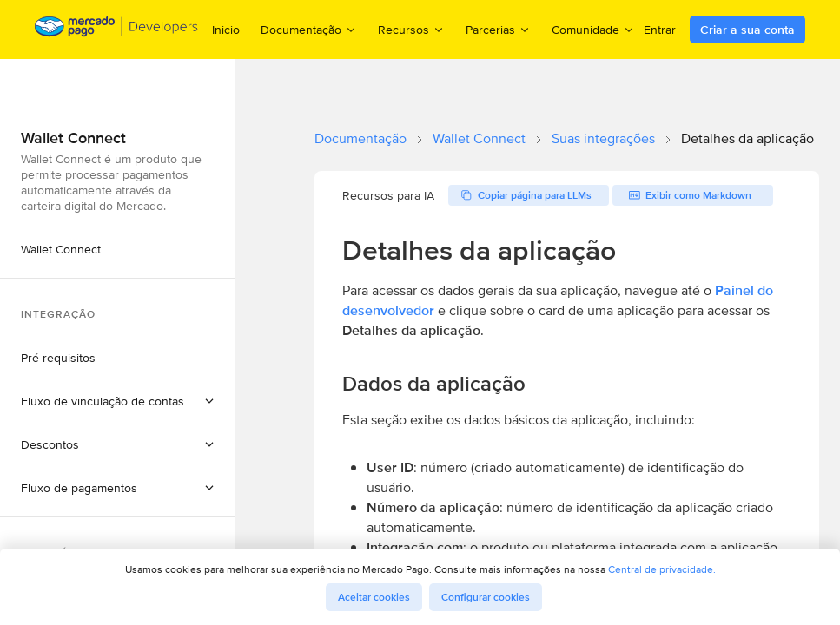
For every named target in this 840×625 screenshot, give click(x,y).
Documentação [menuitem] (309, 29)
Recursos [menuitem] (411, 29)
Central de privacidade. (662, 569)
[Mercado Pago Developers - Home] (117, 30)
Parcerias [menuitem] (498, 29)
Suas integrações (603, 138)
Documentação (360, 138)
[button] (117, 401)
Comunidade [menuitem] (593, 29)
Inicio (226, 30)
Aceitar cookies (374, 597)
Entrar (660, 30)
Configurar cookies (486, 597)
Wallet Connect (479, 138)
